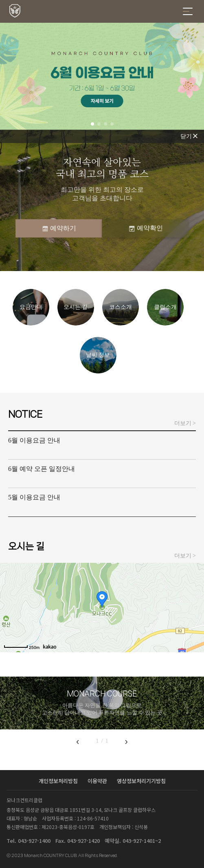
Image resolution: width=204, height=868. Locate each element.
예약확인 (145, 228)
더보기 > (185, 423)
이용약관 (98, 781)
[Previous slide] (78, 742)
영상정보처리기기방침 (141, 781)
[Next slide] (126, 742)
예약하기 (59, 228)
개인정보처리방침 (59, 781)
